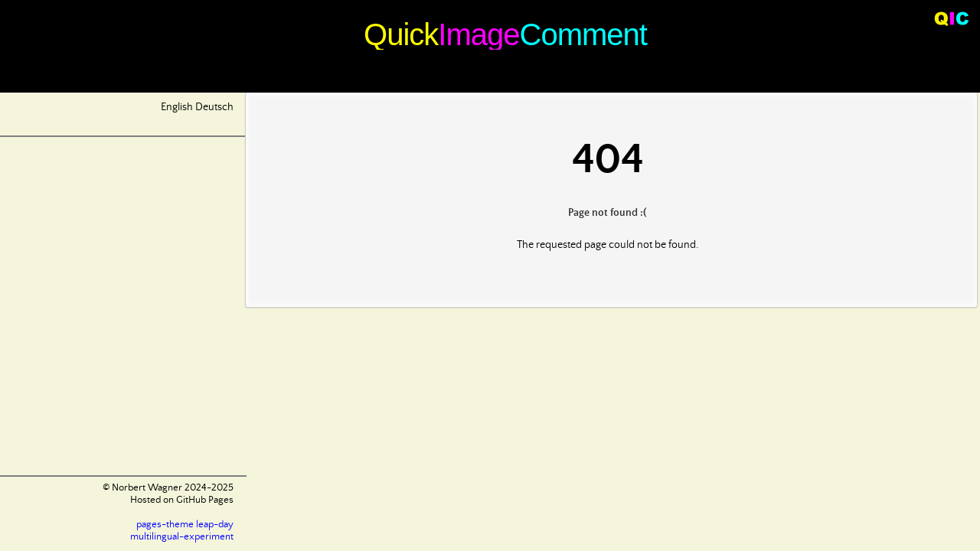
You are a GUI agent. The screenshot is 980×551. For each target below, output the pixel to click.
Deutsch (214, 107)
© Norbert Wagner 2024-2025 (168, 488)
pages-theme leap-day (185, 525)
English (177, 107)
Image (479, 34)
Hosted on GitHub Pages (182, 500)
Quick (401, 34)
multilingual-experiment (182, 537)
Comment (583, 34)
